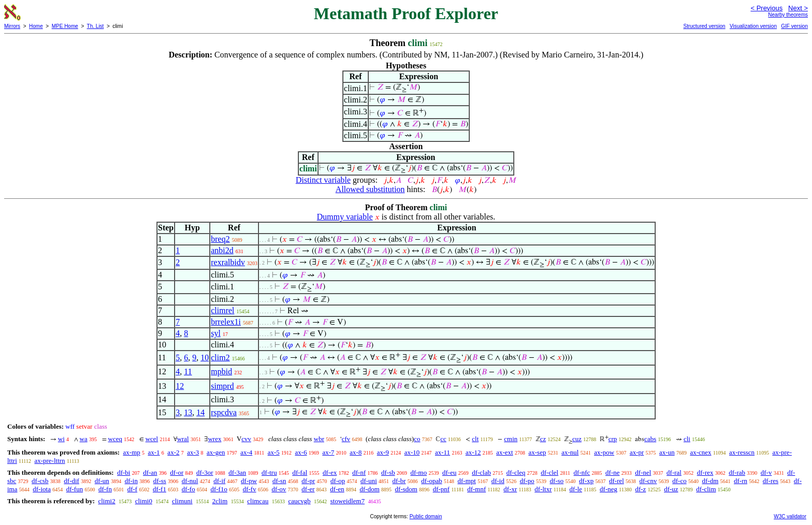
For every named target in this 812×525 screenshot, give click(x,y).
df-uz (671, 489)
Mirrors (12, 26)
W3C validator (790, 516)
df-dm (710, 481)
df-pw (249, 481)
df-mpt (466, 481)
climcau (258, 501)
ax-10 (412, 452)
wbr (319, 439)
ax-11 (443, 452)
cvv (246, 439)
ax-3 (193, 452)
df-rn (741, 481)
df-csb (40, 481)
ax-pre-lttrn (49, 461)
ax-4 (246, 452)
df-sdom (406, 489)
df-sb (388, 472)
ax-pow (604, 452)
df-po (527, 481)
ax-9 (383, 452)
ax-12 (473, 452)
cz (543, 439)
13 (188, 412)
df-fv (250, 489)
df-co (679, 481)
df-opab (431, 481)
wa (84, 439)
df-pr (308, 481)
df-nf (359, 472)
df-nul (190, 481)
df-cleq (516, 472)
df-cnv (648, 481)
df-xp (586, 481)
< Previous (766, 8)
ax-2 (173, 452)
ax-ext (504, 452)
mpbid (221, 371)
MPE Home (65, 26)
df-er (308, 489)
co (417, 439)
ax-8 (356, 452)
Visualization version (753, 26)
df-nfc (582, 472)
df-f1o (219, 489)
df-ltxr (543, 489)
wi (61, 439)
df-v (766, 472)
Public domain (426, 516)
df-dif (71, 481)
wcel (152, 439)
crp (613, 439)
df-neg (608, 489)
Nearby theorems (788, 15)
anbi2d (222, 250)
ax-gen (216, 452)
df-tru (269, 472)
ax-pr (637, 452)
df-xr (510, 489)
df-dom (370, 489)
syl (216, 333)
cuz (577, 439)
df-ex (330, 472)
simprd (222, 386)
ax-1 (154, 452)
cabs (650, 439)
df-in (131, 481)
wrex (214, 439)
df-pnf (441, 489)
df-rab (737, 472)
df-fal (300, 472)
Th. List (96, 26)
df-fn (105, 489)
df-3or (205, 472)
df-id (498, 481)
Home (36, 26)
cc (443, 439)
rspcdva (224, 412)
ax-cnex (700, 452)
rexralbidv (228, 262)
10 (205, 358)
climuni (182, 501)
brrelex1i (226, 322)
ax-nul (570, 452)
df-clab (481, 472)
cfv (346, 439)
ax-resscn (742, 452)
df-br (399, 481)
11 (188, 371)
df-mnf (476, 489)
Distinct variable (323, 180)
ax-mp (132, 452)
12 (180, 386)
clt (475, 439)
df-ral (674, 472)
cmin (511, 439)
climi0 (144, 501)
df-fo (189, 489)
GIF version (794, 26)
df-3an (237, 472)
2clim (220, 501)
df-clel (549, 472)
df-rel (617, 481)
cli (687, 439)
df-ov (279, 489)
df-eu (449, 472)
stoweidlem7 (347, 501)
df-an (150, 472)
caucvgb (299, 501)
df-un (102, 481)
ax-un (667, 452)
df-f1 (160, 489)
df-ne (612, 472)
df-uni (369, 481)
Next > (798, 8)
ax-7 (328, 452)
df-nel (643, 472)
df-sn (279, 481)
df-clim (706, 489)
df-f (133, 489)
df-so (557, 481)
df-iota (42, 489)
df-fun (75, 489)
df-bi (124, 472)
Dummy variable (345, 217)
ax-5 (274, 452)
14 (200, 412)
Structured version (704, 26)
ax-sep (537, 452)
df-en (337, 489)
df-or (177, 472)
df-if (219, 481)
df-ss (160, 481)
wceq (115, 439)
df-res (771, 481)
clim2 (220, 358)
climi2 (106, 501)
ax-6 (301, 452)
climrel (222, 310)
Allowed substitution (370, 189)
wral (183, 439)
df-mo (418, 472)
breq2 (220, 239)
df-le (576, 489)
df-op (338, 481)
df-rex (705, 472)
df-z (640, 489)
